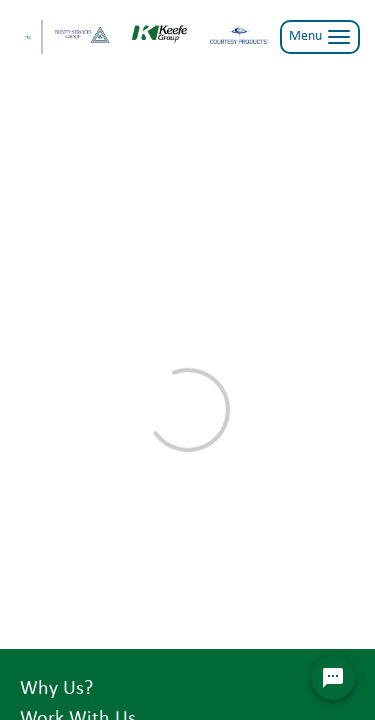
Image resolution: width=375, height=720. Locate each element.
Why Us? (56, 689)
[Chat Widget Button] (333, 678)
